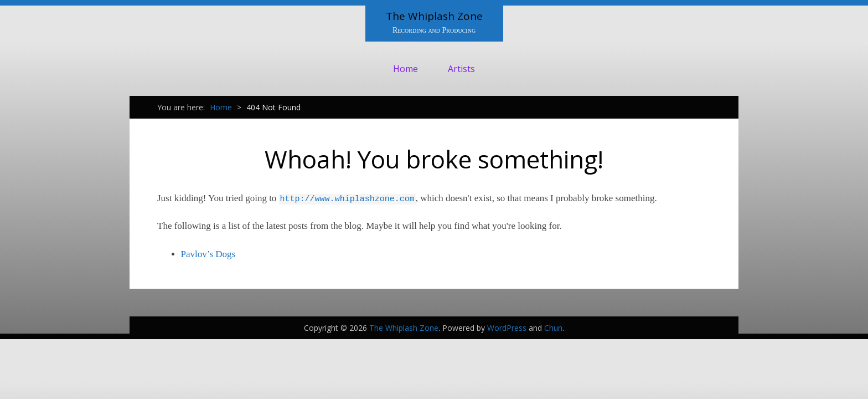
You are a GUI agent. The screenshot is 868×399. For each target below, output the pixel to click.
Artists (461, 69)
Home (405, 69)
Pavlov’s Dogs (208, 254)
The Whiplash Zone (434, 16)
